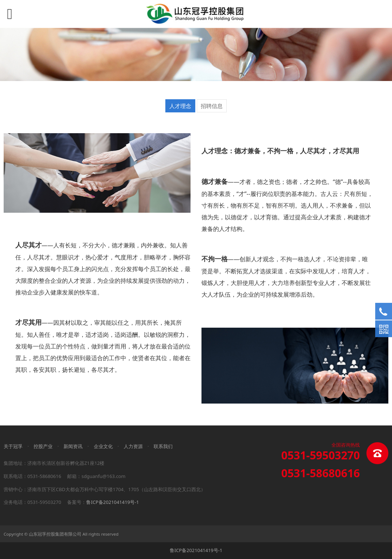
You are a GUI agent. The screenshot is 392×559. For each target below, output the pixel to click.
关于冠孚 (13, 446)
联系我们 (163, 446)
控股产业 (43, 446)
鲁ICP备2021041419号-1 (112, 502)
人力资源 (133, 446)
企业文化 (103, 446)
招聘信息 (212, 106)
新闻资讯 (73, 446)
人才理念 (180, 106)
